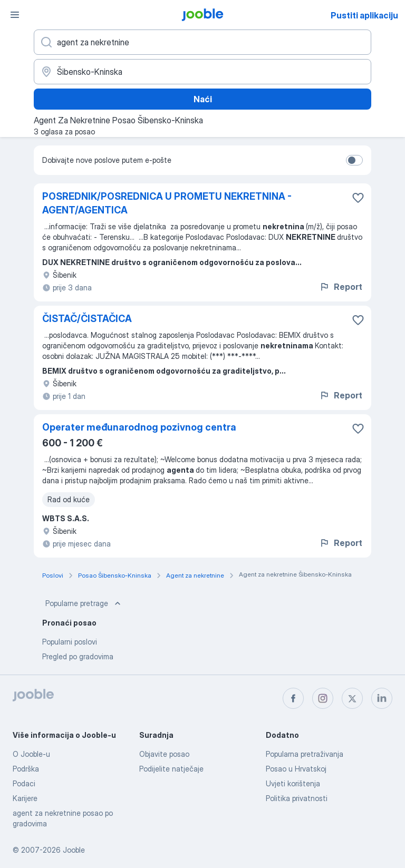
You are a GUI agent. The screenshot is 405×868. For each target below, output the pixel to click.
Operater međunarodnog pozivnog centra (139, 427)
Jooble (74, 850)
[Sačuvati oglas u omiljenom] (358, 198)
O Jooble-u (31, 754)
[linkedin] (382, 698)
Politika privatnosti (297, 798)
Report (341, 287)
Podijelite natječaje (171, 769)
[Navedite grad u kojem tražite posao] (202, 72)
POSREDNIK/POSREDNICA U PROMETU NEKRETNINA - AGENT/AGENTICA (167, 203)
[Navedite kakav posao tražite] (202, 42)
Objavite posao (164, 754)
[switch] (354, 160)
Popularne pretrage (84, 603)
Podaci (24, 783)
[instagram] (323, 698)
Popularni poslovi (70, 642)
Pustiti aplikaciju (364, 15)
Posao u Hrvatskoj (296, 769)
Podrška (26, 769)
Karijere (25, 798)
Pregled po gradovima (78, 656)
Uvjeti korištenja (293, 783)
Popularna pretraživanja (305, 754)
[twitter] (352, 698)
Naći (203, 99)
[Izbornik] (15, 15)
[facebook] (293, 698)
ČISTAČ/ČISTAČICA (87, 319)
